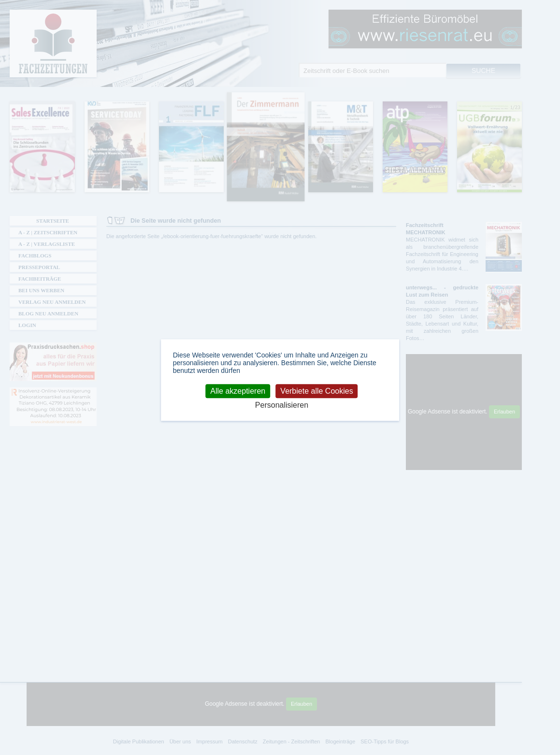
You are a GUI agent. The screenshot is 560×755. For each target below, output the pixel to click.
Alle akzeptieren (238, 391)
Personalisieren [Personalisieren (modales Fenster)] (282, 405)
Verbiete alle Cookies (316, 391)
